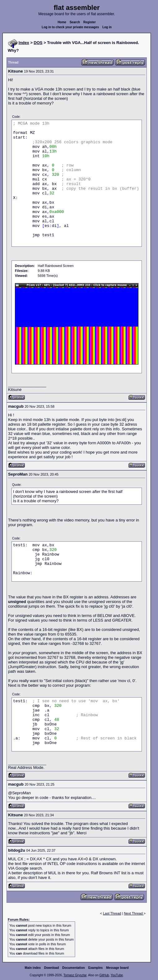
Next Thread (134, 913)
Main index (33, 968)
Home (62, 22)
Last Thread (112, 913)
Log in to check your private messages (70, 27)
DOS (38, 43)
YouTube (117, 975)
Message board (117, 968)
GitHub (104, 975)
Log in (107, 27)
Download (52, 968)
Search (75, 22)
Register (89, 22)
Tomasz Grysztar (75, 975)
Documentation (74, 968)
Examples (95, 968)
